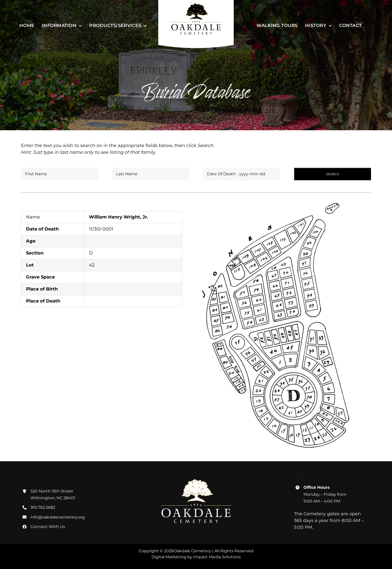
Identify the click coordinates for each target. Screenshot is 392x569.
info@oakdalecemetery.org (58, 517)
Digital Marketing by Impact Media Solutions (196, 557)
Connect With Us (48, 527)
